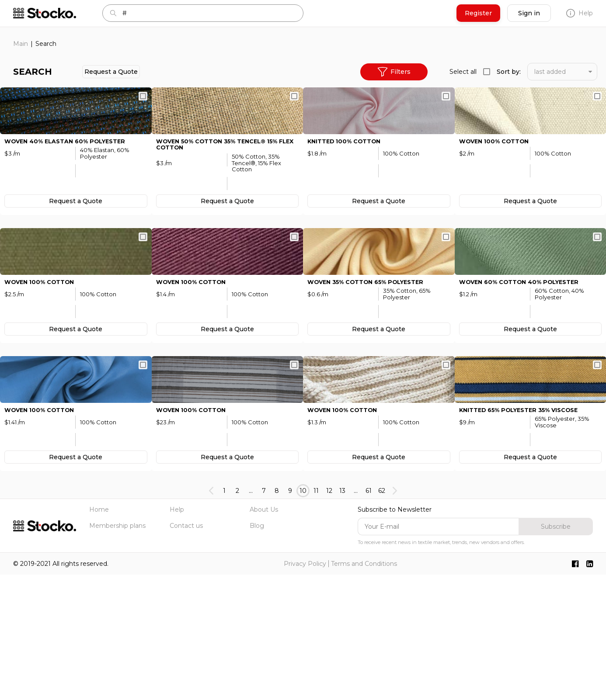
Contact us (186, 651)
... (251, 616)
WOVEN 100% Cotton (497, 183)
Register (478, 13)
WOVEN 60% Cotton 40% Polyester (525, 366)
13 (342, 616)
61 (369, 616)
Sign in (529, 13)
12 (329, 616)
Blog (257, 651)
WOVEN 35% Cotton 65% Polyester (372, 366)
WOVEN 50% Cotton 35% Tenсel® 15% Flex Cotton (224, 186)
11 (316, 616)
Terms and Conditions (364, 689)
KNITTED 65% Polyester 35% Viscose (525, 535)
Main (21, 44)
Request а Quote (111, 72)
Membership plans (117, 651)
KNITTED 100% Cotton (348, 183)
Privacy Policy (305, 689)
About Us (264, 635)
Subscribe (556, 651)
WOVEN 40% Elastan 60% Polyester (70, 183)
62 (382, 616)
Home (99, 635)
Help (580, 13)
